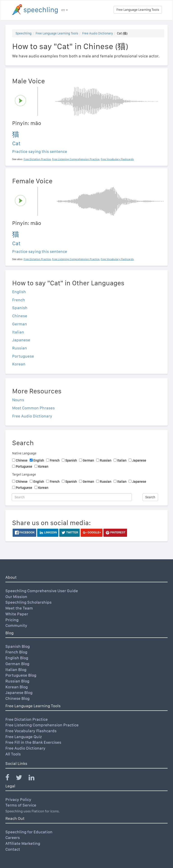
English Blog (17, 658)
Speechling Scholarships (28, 602)
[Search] (72, 497)
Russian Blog (17, 681)
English (19, 292)
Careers (13, 837)
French (19, 300)
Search (150, 497)
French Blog (16, 652)
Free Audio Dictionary (98, 33)
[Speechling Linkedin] (34, 778)
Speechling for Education (29, 832)
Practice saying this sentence (40, 151)
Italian (18, 332)
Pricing (12, 620)
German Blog (17, 664)
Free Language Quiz (24, 737)
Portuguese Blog (21, 675)
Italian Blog (16, 670)
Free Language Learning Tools (138, 10)
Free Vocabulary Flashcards (31, 731)
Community (16, 625)
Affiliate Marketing (23, 843)
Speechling (24, 33)
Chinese (20, 316)
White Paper (17, 614)
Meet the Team (19, 608)
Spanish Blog (18, 646)
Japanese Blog (19, 692)
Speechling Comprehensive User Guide (42, 591)
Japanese (21, 340)
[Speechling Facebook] (10, 778)
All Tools (13, 754)
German (20, 324)
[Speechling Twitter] (22, 778)
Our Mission (16, 597)
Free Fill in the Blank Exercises (33, 742)
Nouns (18, 400)
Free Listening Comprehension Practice (42, 725)
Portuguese (23, 356)
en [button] (65, 10)
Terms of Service (21, 805)
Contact (13, 849)
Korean (19, 364)
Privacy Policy (18, 799)
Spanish (20, 308)
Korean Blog (17, 687)
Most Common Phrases (33, 408)
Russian (20, 348)
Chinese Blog (17, 698)
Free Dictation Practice (27, 719)
